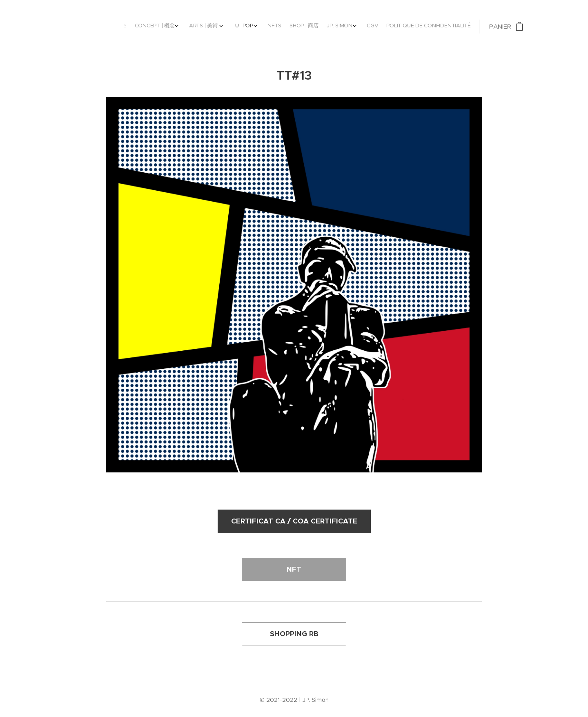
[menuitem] (337, 27)
